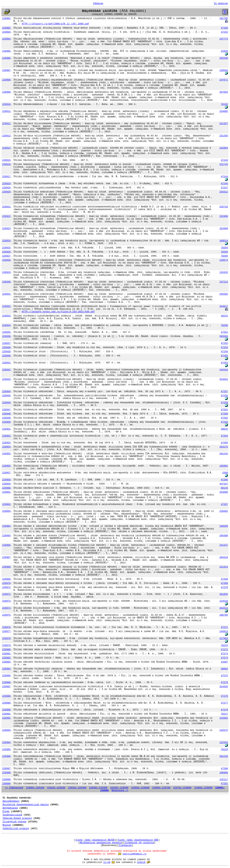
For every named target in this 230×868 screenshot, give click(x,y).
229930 (6, 282)
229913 (6, 136)
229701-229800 (182, 788)
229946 (6, 403)
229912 (6, 124)
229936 (6, 336)
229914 (6, 148)
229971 (6, 587)
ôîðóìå (141, 862)
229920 (6, 192)
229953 (6, 443)
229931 (6, 294)
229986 (6, 682)
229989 (6, 703)
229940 (6, 356)
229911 (6, 111)
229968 (6, 567)
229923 (6, 229)
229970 (6, 583)
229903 (6, 32)
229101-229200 (56, 788)
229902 (6, 28)
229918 (6, 184)
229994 (6, 742)
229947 (6, 410)
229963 (6, 511)
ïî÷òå (107, 862)
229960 (6, 488)
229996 (6, 756)
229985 (6, 676)
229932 (6, 306)
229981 (6, 654)
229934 (6, 325)
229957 (6, 473)
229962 (6, 504)
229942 (6, 370)
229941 (6, 363)
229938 (6, 347)
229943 (6, 379)
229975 (6, 615)
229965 (6, 536)
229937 (6, 343)
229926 (6, 252)
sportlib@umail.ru (134, 854)
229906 (6, 58)
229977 (6, 631)
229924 (6, 241)
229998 (6, 773)
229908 (6, 80)
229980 (6, 650)
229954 (6, 447)
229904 (6, 39)
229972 (6, 594)
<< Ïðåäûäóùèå (14, 788)
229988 (6, 696)
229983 (6, 662)
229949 (6, 418)
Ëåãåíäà (98, 4)
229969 (6, 579)
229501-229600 (140, 788)
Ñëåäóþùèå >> (120, 790)
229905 (6, 51)
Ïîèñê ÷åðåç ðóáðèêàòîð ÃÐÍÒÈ (95, 840)
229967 (6, 557)
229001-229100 (35, 788)
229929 (6, 272)
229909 (6, 92)
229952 (6, 436)
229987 (6, 687)
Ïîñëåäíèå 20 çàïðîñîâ (139, 843)
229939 (6, 352)
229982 (6, 658)
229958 (6, 480)
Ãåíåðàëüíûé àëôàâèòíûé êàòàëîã (101, 843)
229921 (6, 207)
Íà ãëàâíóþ (221, 4)
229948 (6, 414)
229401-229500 (119, 788)
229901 (6, 18)
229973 (6, 601)
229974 (6, 608)
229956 (6, 466)
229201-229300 (77, 788)
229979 (6, 645)
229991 (6, 714)
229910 (6, 104)
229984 (6, 669)
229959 (6, 484)
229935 (6, 332)
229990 (6, 710)
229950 (6, 422)
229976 (6, 627)
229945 (6, 396)
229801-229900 (203, 788)
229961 (6, 492)
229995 (6, 749)
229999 (6, 779)
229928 (6, 260)
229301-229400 (98, 788)
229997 (6, 769)
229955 (6, 454)
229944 (6, 391)
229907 (6, 70)
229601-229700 (161, 788)
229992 (6, 718)
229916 (6, 164)
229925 (6, 248)
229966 (6, 545)
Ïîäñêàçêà (125, 845)
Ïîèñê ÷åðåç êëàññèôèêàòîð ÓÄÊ (138, 840)
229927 (6, 256)
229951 (6, 429)
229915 (6, 160)
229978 (6, 638)
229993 (6, 730)
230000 (6, 784)
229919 (6, 188)
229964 (6, 526)
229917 (6, 177)
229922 (6, 216)
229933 (6, 316)
